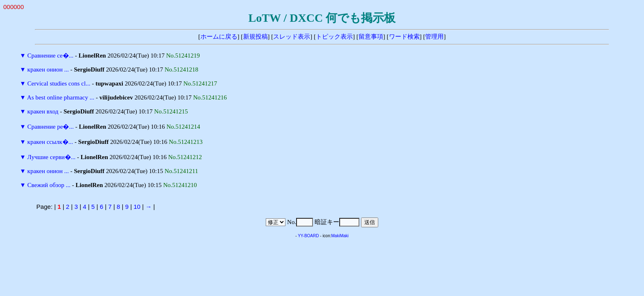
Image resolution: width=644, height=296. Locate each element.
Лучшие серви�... (52, 157)
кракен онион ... (48, 69)
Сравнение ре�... (51, 127)
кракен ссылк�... (50, 142)
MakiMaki (340, 236)
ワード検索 (404, 37)
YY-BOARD (308, 236)
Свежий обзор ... (49, 185)
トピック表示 (334, 37)
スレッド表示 (292, 37)
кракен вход (43, 111)
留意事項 (371, 37)
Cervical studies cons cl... (59, 83)
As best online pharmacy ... (61, 97)
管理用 (434, 37)
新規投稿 (255, 37)
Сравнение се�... (51, 55)
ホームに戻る (219, 37)
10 (137, 207)
